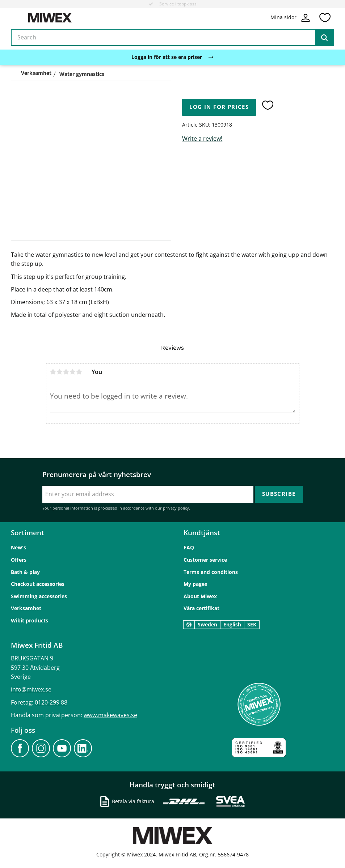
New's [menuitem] (18, 547)
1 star (53, 372)
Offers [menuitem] (19, 560)
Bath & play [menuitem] (25, 572)
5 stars (79, 372)
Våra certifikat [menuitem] (201, 608)
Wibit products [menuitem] (30, 620)
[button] (325, 18)
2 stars (60, 372)
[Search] (324, 38)
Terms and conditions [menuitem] (211, 572)
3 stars (66, 372)
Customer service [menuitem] (205, 560)
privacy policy (176, 508)
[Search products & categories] (172, 38)
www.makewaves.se (110, 715)
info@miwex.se (31, 689)
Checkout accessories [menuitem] (38, 584)
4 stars (73, 372)
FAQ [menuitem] (189, 547)
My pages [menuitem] (195, 584)
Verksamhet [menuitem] (26, 608)
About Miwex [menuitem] (200, 596)
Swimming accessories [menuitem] (39, 596)
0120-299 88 (51, 702)
